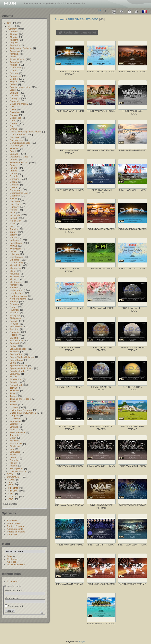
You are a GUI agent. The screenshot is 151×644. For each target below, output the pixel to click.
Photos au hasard (16, 532)
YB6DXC (13, 496)
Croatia (14, 123)
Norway (14, 301)
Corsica (14, 115)
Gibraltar (14, 185)
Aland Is (14, 31)
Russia (13, 335)
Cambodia (15, 101)
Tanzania (14, 435)
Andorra (14, 40)
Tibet (12, 393)
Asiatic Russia (17, 59)
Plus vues (12, 520)
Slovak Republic (18, 349)
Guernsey (15, 196)
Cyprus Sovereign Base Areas (25, 132)
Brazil (13, 90)
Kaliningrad (16, 240)
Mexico (13, 455)
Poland (13, 321)
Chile (12, 107)
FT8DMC (13, 491)
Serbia (13, 346)
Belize (13, 457)
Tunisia (14, 402)
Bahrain (14, 73)
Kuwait (13, 246)
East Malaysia (17, 146)
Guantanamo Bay (19, 193)
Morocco (14, 285)
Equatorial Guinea (19, 157)
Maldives (14, 441)
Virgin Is (14, 427)
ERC (11, 485)
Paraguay (15, 315)
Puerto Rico (16, 326)
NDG (11, 494)
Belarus (14, 79)
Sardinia (14, 338)
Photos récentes (15, 526)
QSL (9, 23)
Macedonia (16, 265)
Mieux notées (14, 523)
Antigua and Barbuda (21, 48)
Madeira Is (15, 268)
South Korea (16, 360)
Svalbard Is (16, 379)
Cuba (13, 126)
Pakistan (14, 310)
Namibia (14, 287)
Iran (12, 449)
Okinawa (14, 304)
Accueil (60, 19)
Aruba (13, 56)
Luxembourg (16, 262)
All (10, 26)
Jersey (13, 235)
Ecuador (14, 148)
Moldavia (14, 276)
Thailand (14, 390)
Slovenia (14, 351)
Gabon (13, 173)
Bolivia (13, 84)
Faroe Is (14, 165)
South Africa (16, 354)
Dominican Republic (20, 143)
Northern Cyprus (18, 296)
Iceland (14, 210)
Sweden (14, 382)
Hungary (14, 207)
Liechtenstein (17, 257)
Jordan (13, 237)
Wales (13, 429)
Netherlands (16, 290)
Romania (14, 332)
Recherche (13, 559)
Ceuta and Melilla (19, 104)
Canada (14, 95)
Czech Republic (18, 134)
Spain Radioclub (18, 365)
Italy (12, 226)
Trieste (13, 396)
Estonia (14, 160)
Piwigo (82, 641)
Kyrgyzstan (16, 249)
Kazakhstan (16, 243)
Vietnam (14, 424)
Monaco (14, 279)
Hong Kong (16, 204)
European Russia (19, 162)
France (13, 171)
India (12, 212)
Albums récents (15, 529)
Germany (15, 179)
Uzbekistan (16, 418)
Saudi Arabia (16, 340)
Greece (14, 187)
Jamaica (14, 229)
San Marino (16, 443)
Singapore (15, 452)
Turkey (13, 404)
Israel (13, 223)
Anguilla (14, 42)
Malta (13, 271)
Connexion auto (14, 606)
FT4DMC (13, 488)
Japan (13, 232)
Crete (13, 121)
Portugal (14, 324)
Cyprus (13, 129)
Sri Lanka (15, 374)
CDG (11, 499)
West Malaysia (17, 432)
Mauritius (15, 274)
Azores (13, 70)
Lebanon (14, 254)
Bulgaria (14, 93)
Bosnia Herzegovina (20, 87)
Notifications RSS (16, 564)
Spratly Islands (17, 371)
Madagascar (16, 468)
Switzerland (16, 385)
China (13, 109)
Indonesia (15, 215)
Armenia (14, 54)
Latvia (13, 251)
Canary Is (15, 98)
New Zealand (17, 293)
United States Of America (23, 413)
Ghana (13, 182)
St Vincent (15, 446)
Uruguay (14, 416)
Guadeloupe (16, 190)
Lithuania (15, 260)
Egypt (13, 151)
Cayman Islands (18, 471)
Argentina (15, 51)
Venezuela (15, 421)
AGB (11, 482)
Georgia (14, 176)
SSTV (10, 474)
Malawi (13, 463)
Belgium (14, 81)
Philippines (15, 318)
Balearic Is (15, 76)
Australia (14, 62)
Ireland (13, 218)
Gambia (14, 460)
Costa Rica (16, 118)
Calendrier (12, 534)
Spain (13, 363)
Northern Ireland (18, 299)
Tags (10, 556)
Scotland (14, 343)
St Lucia (14, 376)
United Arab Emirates (21, 410)
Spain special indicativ (21, 368)
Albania (14, 34)
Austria (13, 65)
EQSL (12, 480)
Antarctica (15, 45)
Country (12, 29)
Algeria (13, 37)
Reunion (14, 329)
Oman (13, 307)
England (14, 154)
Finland (14, 168)
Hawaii (13, 198)
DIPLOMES (13, 477)
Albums (7, 16)
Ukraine (14, 407)
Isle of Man (16, 221)
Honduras (15, 201)
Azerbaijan (15, 67)
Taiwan (13, 388)
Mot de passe (12, 598)
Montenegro (16, 282)
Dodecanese (16, 140)
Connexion (13, 581)
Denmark (15, 137)
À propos (12, 562)
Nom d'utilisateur (13, 590)
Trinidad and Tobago (20, 399)
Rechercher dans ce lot (80, 32)
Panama (14, 312)
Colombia (15, 112)
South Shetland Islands (22, 357)
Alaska (13, 466)
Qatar (13, 438)
